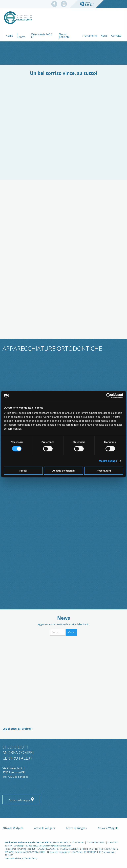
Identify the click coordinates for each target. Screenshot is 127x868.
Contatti (116, 36)
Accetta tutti (104, 471)
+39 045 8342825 (18, 777)
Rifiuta (23, 471)
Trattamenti (89, 36)
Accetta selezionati (63, 471)
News (104, 36)
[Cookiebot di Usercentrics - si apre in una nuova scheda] (109, 396)
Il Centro (21, 36)
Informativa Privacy (14, 858)
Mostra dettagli (108, 461)
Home (9, 36)
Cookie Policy (31, 858)
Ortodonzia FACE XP (42, 36)
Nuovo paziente (64, 36)
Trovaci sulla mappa (21, 799)
